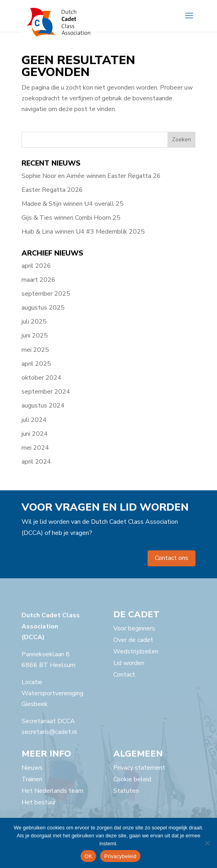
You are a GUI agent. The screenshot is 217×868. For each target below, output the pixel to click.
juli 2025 (34, 322)
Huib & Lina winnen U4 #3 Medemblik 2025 (83, 232)
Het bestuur (39, 802)
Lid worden (129, 663)
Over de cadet (133, 640)
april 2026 (36, 266)
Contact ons (172, 558)
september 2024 (46, 392)
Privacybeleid (120, 856)
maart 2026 (38, 280)
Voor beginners (134, 628)
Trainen (32, 779)
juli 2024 (34, 420)
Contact (124, 675)
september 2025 (46, 294)
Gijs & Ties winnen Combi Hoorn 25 (71, 218)
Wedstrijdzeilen (136, 651)
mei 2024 (35, 448)
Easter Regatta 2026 (52, 190)
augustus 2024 (43, 406)
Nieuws (32, 768)
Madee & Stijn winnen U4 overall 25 (73, 204)
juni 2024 (35, 434)
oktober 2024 (41, 378)
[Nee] (207, 843)
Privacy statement (139, 768)
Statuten (126, 791)
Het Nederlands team (52, 791)
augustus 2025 (43, 308)
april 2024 (36, 462)
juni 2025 (35, 335)
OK (88, 856)
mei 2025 (35, 350)
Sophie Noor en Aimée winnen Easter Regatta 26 (91, 176)
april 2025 (36, 364)
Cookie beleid (132, 779)
